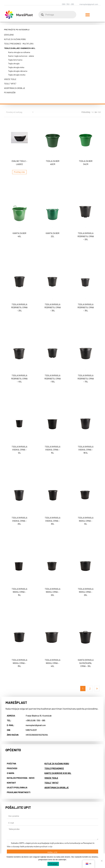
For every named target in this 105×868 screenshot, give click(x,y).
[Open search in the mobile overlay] (57, 15)
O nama (11, 773)
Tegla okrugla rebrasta (18, 71)
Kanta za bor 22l (52, 235)
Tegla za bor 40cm (53, 163)
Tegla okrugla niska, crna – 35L (19, 663)
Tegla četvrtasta (15, 60)
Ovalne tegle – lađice (19, 163)
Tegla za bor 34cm (86, 163)
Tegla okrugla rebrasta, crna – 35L (86, 307)
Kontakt (11, 783)
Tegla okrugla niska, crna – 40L (52, 663)
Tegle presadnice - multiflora (19, 44)
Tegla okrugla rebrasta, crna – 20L (86, 236)
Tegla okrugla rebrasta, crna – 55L (53, 378)
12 (92, 112)
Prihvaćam (53, 864)
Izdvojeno (9, 35)
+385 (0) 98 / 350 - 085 (35, 720)
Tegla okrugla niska (16, 67)
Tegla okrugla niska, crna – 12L (86, 521)
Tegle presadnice (54, 768)
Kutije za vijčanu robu (15, 39)
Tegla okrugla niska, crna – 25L (86, 592)
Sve (99, 112)
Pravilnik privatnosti (19, 792)
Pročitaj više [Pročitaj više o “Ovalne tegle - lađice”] (19, 172)
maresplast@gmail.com (89, 4)
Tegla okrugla (14, 63)
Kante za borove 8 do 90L (58, 773)
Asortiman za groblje (15, 88)
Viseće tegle (10, 79)
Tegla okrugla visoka (17, 75)
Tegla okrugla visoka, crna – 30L (52, 521)
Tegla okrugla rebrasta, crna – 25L (19, 307)
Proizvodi (12, 768)
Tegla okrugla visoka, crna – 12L (19, 450)
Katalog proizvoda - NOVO (21, 778)
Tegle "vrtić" (10, 84)
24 (96, 112)
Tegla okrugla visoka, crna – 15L (52, 450)
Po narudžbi (10, 92)
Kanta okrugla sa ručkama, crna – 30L (86, 663)
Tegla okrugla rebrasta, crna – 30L (53, 307)
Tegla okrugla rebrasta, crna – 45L (19, 378)
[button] (88, 15)
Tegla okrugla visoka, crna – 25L (19, 521)
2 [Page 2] (90, 689)
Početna (11, 764)
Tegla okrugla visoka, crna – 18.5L (86, 450)
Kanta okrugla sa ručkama (19, 52)
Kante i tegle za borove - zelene (21, 56)
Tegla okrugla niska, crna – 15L (19, 592)
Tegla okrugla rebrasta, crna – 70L (86, 378)
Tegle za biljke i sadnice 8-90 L (20, 48)
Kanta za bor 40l (19, 235)
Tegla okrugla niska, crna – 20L (52, 592)
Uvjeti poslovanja (17, 787)
